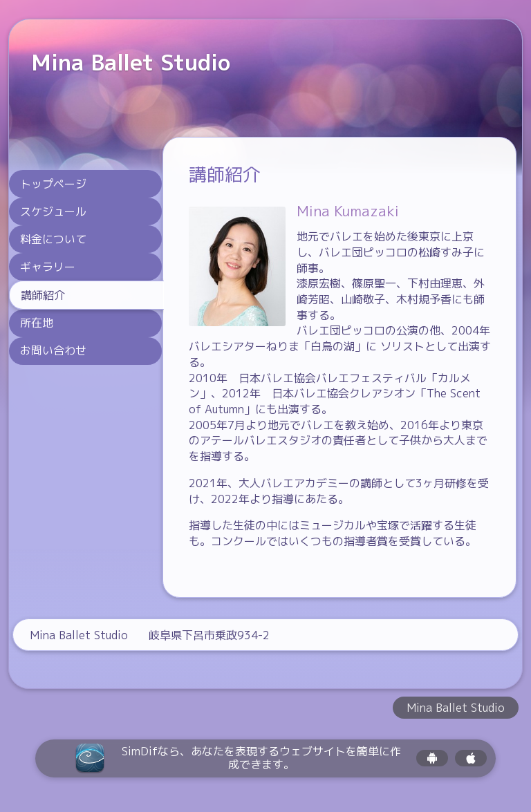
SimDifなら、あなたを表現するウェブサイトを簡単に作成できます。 (261, 758)
